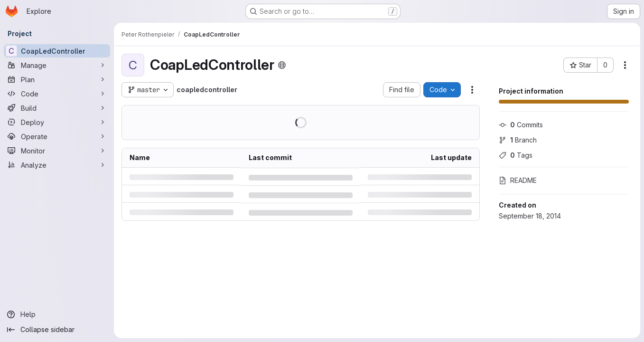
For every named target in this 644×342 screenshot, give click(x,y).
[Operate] (57, 136)
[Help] (57, 314)
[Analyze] (57, 165)
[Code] (57, 94)
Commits (521, 125)
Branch (518, 140)
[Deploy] (57, 122)
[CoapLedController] (57, 51)
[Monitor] (57, 151)
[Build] (57, 108)
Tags (516, 155)
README (518, 180)
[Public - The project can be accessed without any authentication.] (282, 65)
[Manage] (57, 65)
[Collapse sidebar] (57, 330)
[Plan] (57, 79)
